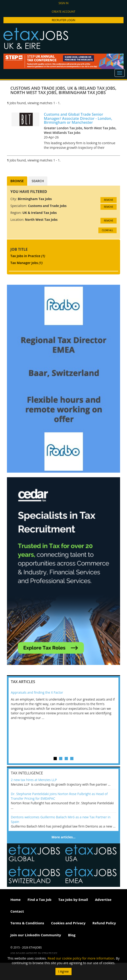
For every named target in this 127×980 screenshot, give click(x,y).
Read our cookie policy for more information (81, 958)
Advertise (103, 900)
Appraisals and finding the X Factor (37, 692)
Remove (109, 200)
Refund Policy (104, 923)
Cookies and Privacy (68, 923)
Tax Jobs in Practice (28, 256)
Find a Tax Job (39, 900)
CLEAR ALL (107, 230)
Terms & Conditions (27, 923)
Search (38, 181)
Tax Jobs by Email (73, 900)
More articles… (63, 837)
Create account (63, 12)
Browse (17, 181)
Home (15, 900)
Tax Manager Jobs (26, 263)
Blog (72, 935)
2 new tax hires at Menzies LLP (34, 780)
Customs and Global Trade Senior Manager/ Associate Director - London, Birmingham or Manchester (78, 118)
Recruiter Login (63, 20)
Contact (17, 911)
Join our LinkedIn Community (36, 935)
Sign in (63, 3)
